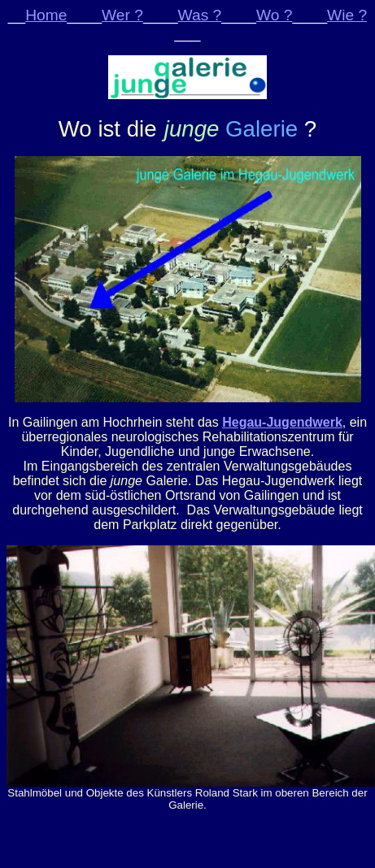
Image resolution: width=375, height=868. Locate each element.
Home (46, 15)
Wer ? (122, 15)
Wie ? (347, 15)
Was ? (200, 15)
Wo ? (274, 15)
